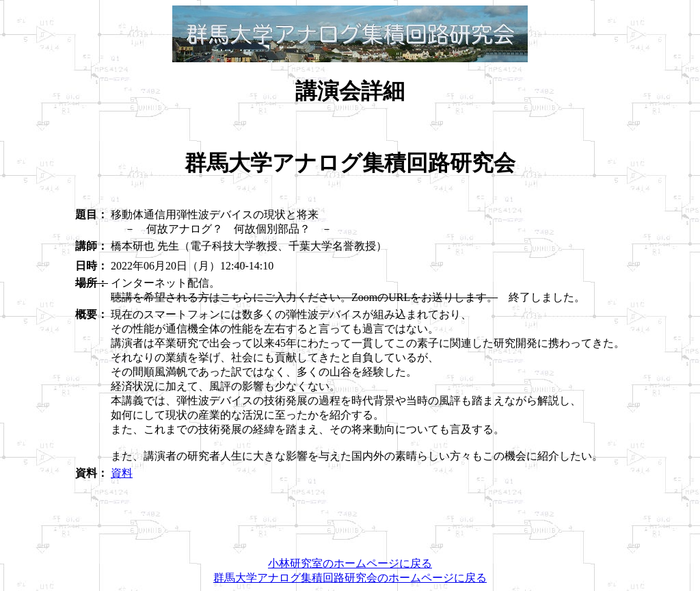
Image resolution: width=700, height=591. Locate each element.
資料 (122, 473)
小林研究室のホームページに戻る (350, 563)
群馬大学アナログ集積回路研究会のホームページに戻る (350, 578)
